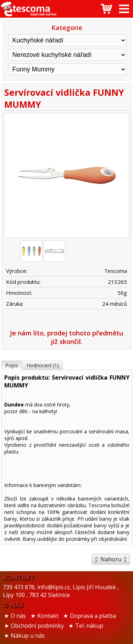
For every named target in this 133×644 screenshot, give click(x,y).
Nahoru (111, 559)
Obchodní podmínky (37, 626)
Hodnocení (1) (43, 365)
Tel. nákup (89, 626)
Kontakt (48, 616)
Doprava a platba (93, 616)
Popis (12, 365)
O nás (18, 616)
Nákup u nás (28, 636)
